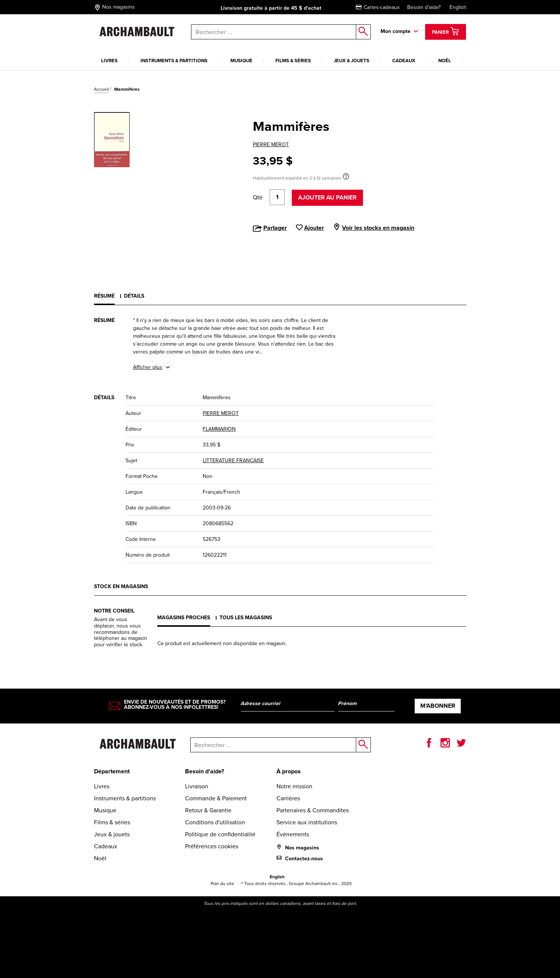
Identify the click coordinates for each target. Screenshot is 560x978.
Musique (241, 61)
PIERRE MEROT (271, 145)
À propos (289, 771)
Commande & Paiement (216, 798)
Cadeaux (404, 61)
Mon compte (396, 31)
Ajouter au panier (327, 197)
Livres (109, 61)
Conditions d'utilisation (215, 822)
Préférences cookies (212, 846)
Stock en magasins (121, 586)
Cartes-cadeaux (378, 7)
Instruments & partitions (174, 61)
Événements (293, 834)
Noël (445, 61)
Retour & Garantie (208, 810)
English (458, 7)
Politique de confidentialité (220, 834)
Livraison (197, 786)
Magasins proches (184, 618)
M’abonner (438, 706)
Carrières (288, 798)
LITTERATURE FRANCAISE (233, 461)
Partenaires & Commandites (313, 810)
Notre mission (294, 786)
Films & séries (293, 61)
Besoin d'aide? (424, 7)
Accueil (102, 89)
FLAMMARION (219, 429)
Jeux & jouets (352, 61)
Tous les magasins (246, 618)
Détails (134, 296)
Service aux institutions (307, 822)
